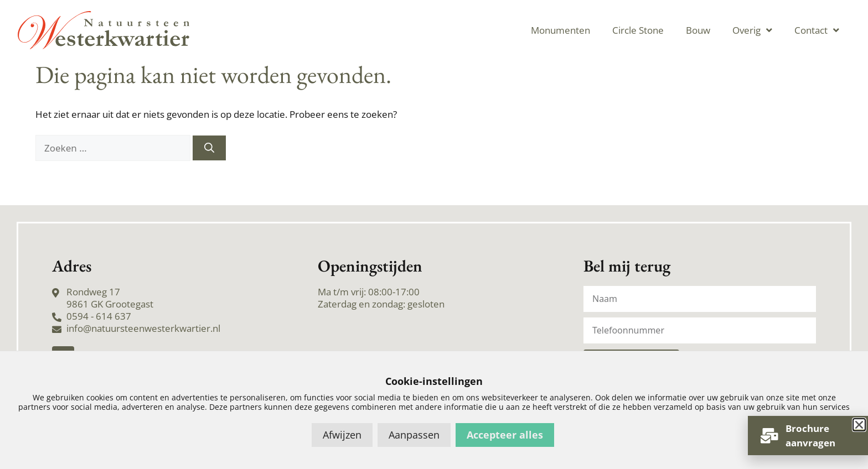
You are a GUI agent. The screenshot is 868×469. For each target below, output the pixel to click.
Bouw (698, 30)
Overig (752, 30)
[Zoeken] (209, 148)
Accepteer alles (505, 435)
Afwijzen (342, 435)
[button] (859, 425)
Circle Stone (638, 30)
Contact (817, 30)
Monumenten (560, 30)
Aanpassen (414, 435)
